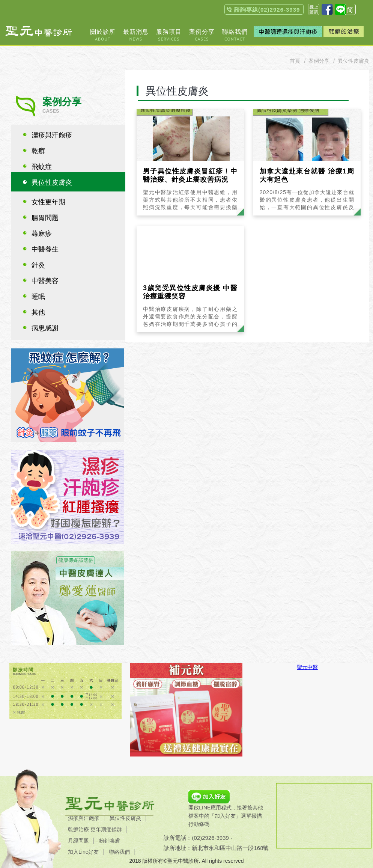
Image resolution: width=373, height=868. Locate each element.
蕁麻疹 (42, 234)
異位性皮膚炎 (52, 182)
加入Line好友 (83, 852)
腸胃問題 (45, 218)
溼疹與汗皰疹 (52, 135)
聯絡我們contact (314, 9)
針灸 (38, 265)
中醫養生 (45, 249)
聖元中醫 (307, 667)
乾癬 (38, 151)
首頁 (295, 61)
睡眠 (38, 297)
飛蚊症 (42, 167)
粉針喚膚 (110, 841)
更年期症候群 (106, 829)
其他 (38, 312)
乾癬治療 (78, 829)
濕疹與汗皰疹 (84, 818)
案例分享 (319, 61)
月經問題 (78, 841)
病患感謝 (45, 328)
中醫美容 (45, 281)
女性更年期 (48, 202)
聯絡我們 (119, 852)
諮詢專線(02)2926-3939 (267, 10)
